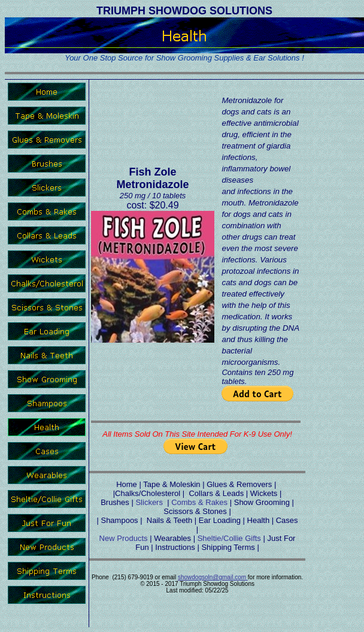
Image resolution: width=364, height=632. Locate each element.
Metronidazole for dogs (252, 106)
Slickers (149, 502)
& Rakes (212, 502)
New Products (124, 538)
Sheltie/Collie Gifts (229, 538)
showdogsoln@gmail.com (213, 577)
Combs (183, 502)
